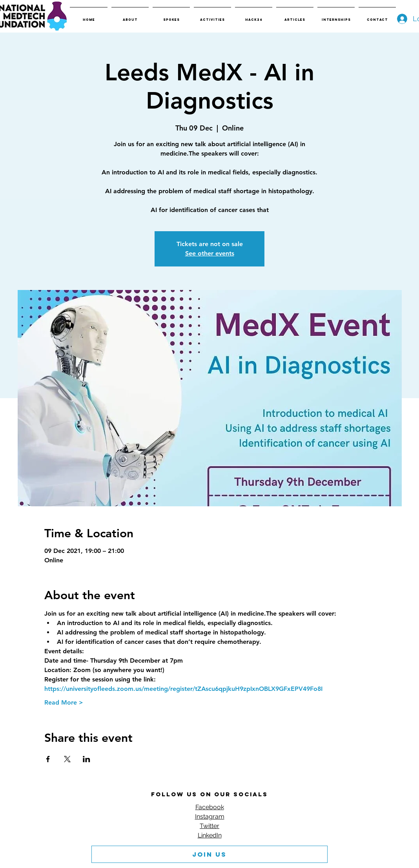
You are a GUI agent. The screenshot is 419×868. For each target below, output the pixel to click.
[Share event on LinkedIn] (87, 759)
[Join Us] (209, 854)
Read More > (64, 702)
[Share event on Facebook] (48, 759)
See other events (210, 253)
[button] (130, 16)
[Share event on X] (67, 759)
